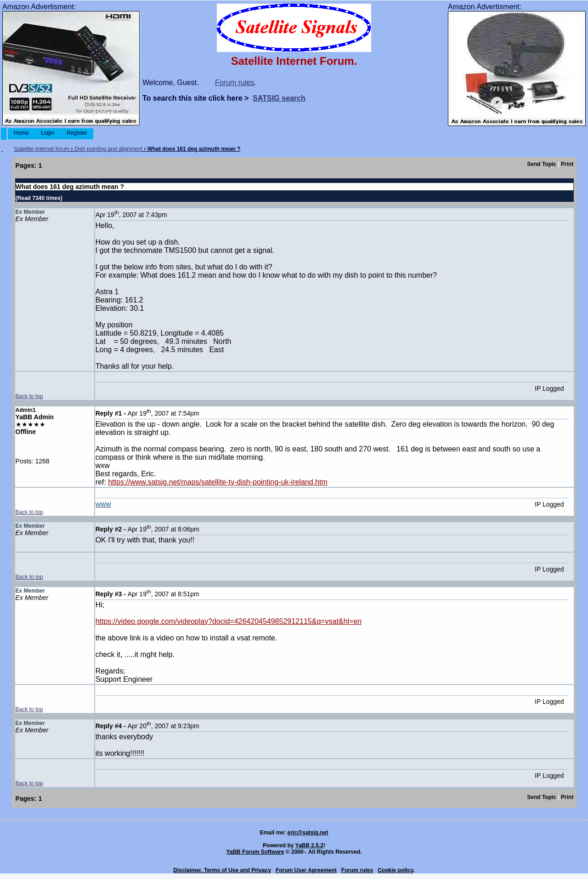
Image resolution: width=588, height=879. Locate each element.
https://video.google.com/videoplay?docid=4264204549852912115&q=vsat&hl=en (229, 621)
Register (77, 133)
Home (21, 133)
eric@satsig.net (308, 833)
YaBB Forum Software (255, 852)
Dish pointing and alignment (108, 149)
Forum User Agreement (306, 870)
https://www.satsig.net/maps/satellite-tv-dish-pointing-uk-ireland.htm (218, 482)
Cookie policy (395, 870)
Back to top (29, 396)
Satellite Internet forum (42, 149)
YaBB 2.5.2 (309, 845)
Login (48, 133)
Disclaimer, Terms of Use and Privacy (222, 870)
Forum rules (235, 83)
